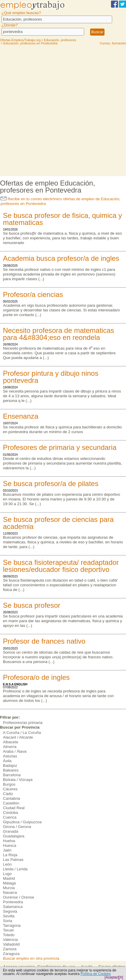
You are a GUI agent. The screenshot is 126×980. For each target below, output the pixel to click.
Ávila (7, 761)
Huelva (9, 841)
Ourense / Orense (19, 897)
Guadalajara (14, 836)
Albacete (11, 742)
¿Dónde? (10, 25)
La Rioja (10, 855)
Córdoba (10, 813)
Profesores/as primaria (23, 723)
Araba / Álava (15, 751)
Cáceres (10, 789)
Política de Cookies (96, 974)
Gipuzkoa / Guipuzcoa (22, 822)
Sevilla (9, 916)
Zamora (10, 949)
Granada (11, 831)
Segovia (10, 911)
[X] (121, 977)
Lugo (7, 874)
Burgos (9, 784)
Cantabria (11, 798)
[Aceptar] (112, 977)
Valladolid (11, 944)
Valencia (10, 940)
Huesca (10, 845)
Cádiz (8, 794)
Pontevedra (13, 902)
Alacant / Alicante (18, 737)
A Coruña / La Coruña (22, 733)
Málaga (9, 883)
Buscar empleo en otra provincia (31, 958)
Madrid (9, 878)
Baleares (11, 770)
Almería (10, 747)
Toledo (9, 935)
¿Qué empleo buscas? (21, 13)
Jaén (7, 850)
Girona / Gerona (17, 827)
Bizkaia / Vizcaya (18, 780)
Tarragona (12, 925)
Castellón (11, 803)
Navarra (10, 893)
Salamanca (13, 907)
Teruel (8, 930)
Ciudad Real (14, 808)
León (7, 864)
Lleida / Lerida (15, 869)
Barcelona (12, 775)
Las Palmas (13, 860)
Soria (8, 921)
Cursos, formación (113, 43)
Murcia (9, 888)
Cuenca (10, 817)
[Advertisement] (63, 110)
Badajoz (10, 766)
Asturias (10, 756)
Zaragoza (11, 954)
